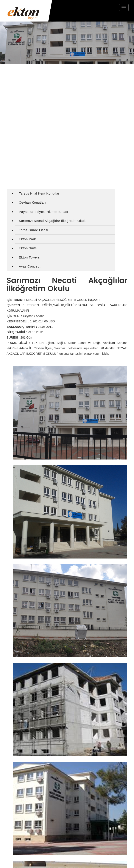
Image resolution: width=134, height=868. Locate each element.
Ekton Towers (29, 257)
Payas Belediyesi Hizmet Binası (44, 212)
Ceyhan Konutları (33, 202)
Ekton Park (27, 239)
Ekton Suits (28, 248)
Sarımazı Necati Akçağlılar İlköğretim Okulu (53, 221)
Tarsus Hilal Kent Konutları (40, 193)
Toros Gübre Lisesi (34, 230)
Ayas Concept (30, 266)
